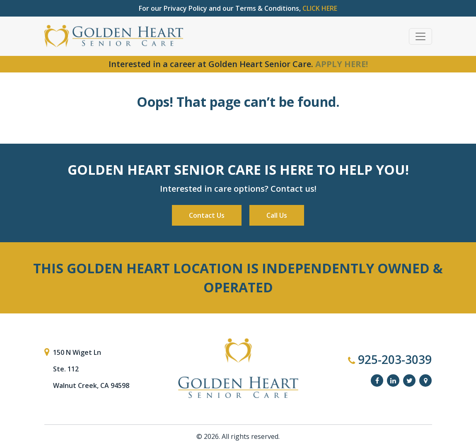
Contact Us (207, 215)
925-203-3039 (390, 359)
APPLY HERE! (342, 64)
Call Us (277, 215)
